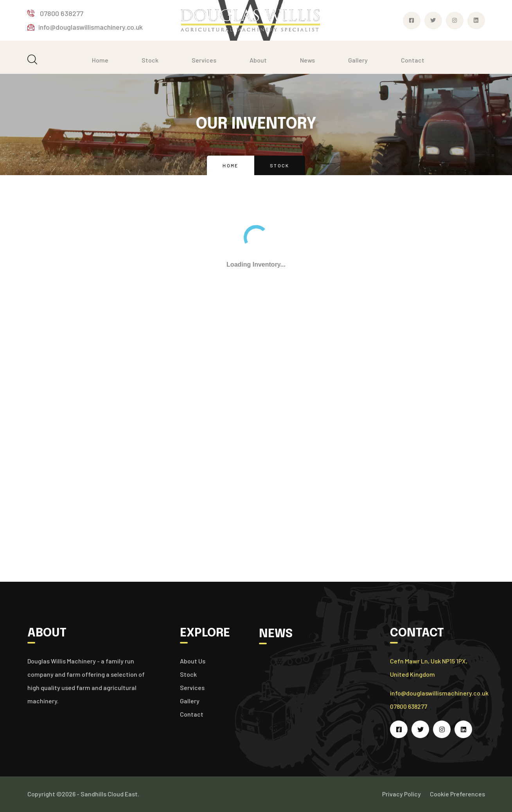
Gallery (358, 60)
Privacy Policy (402, 794)
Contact (413, 60)
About (258, 60)
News (307, 60)
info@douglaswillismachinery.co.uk (85, 27)
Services (204, 60)
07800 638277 (55, 13)
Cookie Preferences (457, 794)
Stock (150, 60)
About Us (193, 661)
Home (100, 60)
